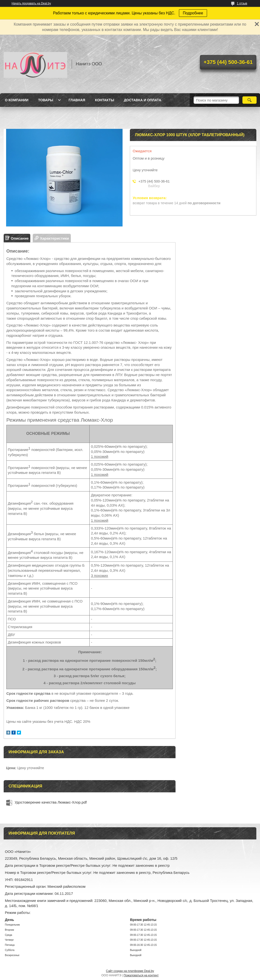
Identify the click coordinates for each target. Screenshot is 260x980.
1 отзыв (242, 3)
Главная (77, 100)
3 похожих (99, 576)
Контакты (104, 100)
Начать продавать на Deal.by (31, 3)
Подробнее (193, 13)
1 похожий (99, 456)
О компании (17, 100)
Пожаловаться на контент (141, 975)
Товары (46, 100)
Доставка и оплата (142, 100)
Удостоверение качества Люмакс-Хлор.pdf (51, 802)
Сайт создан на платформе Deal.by (130, 971)
